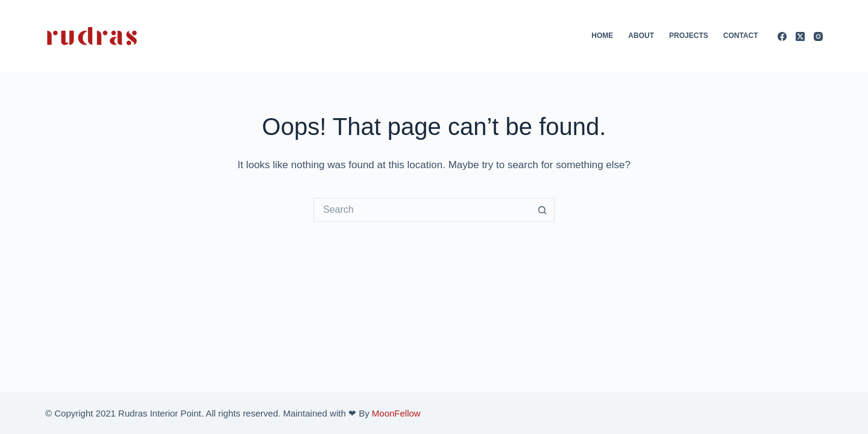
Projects (689, 36)
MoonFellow (396, 413)
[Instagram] (818, 36)
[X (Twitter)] (800, 36)
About (641, 36)
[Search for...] (422, 210)
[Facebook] (782, 36)
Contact (741, 36)
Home (602, 36)
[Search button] (542, 210)
